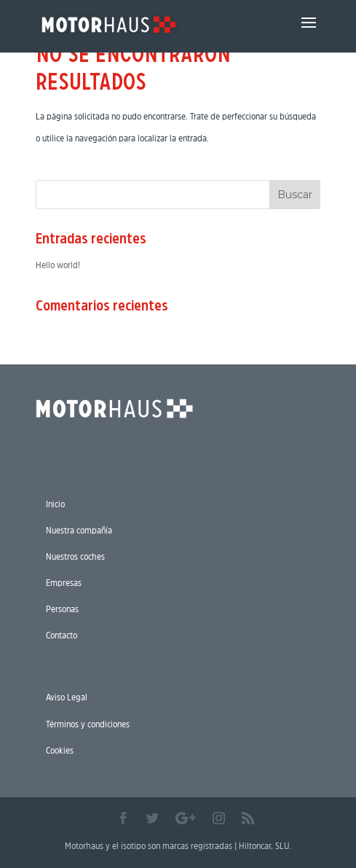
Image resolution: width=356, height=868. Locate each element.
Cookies (60, 750)
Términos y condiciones (88, 724)
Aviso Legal (67, 697)
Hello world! (58, 265)
